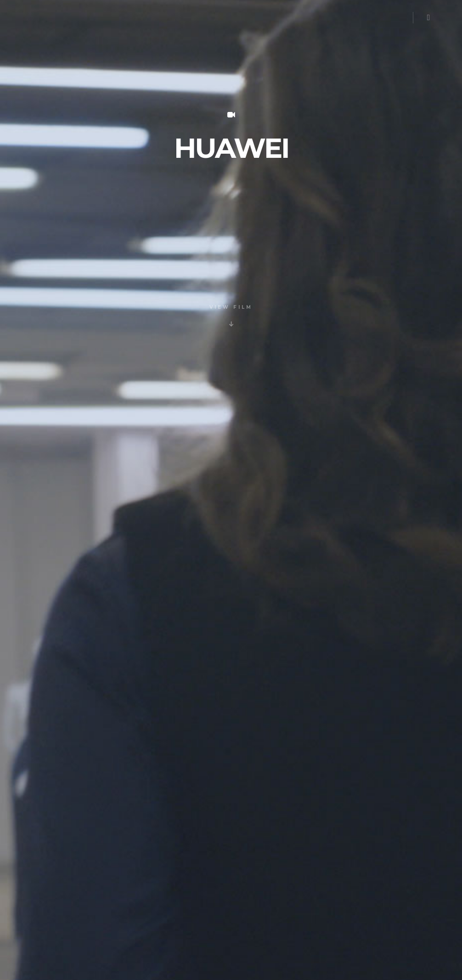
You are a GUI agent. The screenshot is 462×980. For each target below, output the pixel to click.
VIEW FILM (231, 307)
